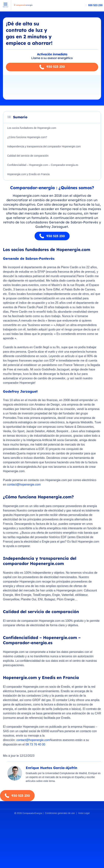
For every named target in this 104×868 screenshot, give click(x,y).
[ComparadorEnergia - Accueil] (23, 6)
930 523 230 (95, 5)
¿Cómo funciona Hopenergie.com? (27, 137)
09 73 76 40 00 (35, 744)
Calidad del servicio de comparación (28, 156)
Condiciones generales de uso (60, 813)
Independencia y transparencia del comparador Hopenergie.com (44, 146)
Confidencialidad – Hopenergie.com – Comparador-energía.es (43, 165)
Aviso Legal (84, 813)
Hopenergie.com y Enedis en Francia (28, 174)
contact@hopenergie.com (24, 485)
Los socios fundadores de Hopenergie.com (32, 128)
